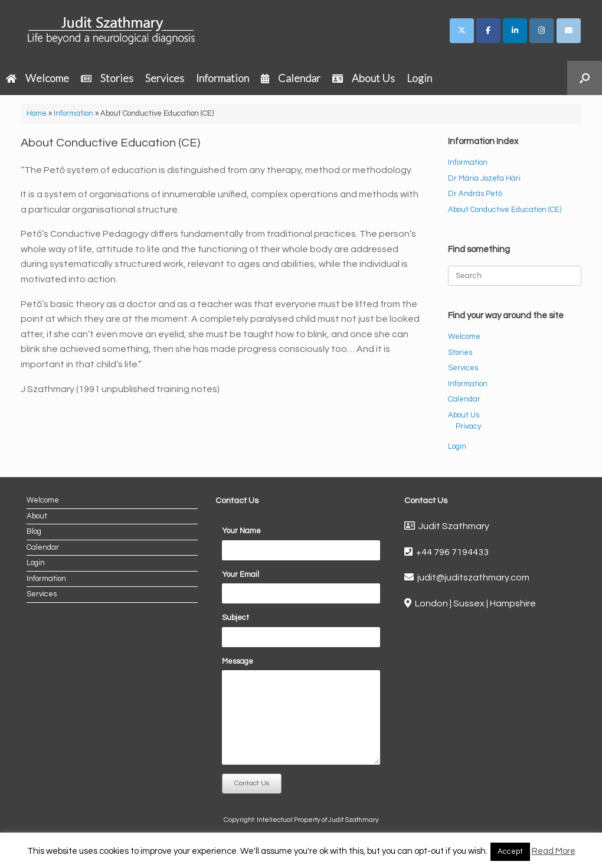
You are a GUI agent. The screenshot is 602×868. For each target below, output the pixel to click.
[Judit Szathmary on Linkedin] (515, 31)
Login (419, 78)
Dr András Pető (475, 194)
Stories (107, 78)
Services (165, 78)
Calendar (291, 78)
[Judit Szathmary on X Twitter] (462, 31)
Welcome (37, 78)
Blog (34, 531)
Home (37, 113)
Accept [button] (510, 851)
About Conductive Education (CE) (505, 210)
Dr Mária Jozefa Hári (484, 178)
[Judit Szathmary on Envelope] (569, 31)
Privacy (468, 426)
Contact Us (252, 783)
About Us (364, 78)
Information (223, 78)
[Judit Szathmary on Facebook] (488, 31)
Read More (554, 851)
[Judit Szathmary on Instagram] (542, 31)
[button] (585, 78)
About (37, 516)
